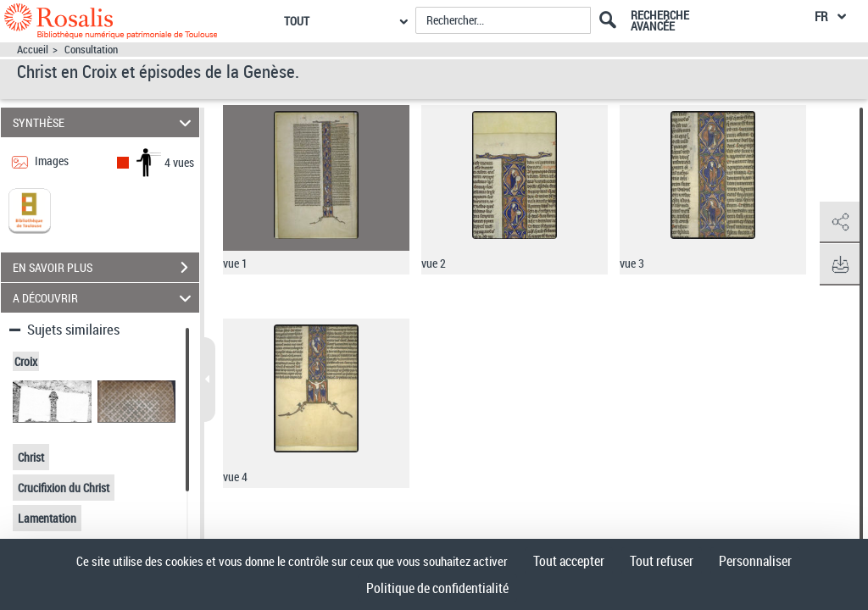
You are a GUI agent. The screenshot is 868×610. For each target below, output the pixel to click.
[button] (838, 223)
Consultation (91, 50)
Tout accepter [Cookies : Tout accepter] (569, 561)
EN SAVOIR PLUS (106, 268)
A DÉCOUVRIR (105, 298)
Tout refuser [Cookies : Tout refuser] (662, 561)
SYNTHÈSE (105, 122)
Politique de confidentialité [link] (437, 588)
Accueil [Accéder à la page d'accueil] (33, 50)
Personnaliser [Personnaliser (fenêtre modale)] (755, 561)
